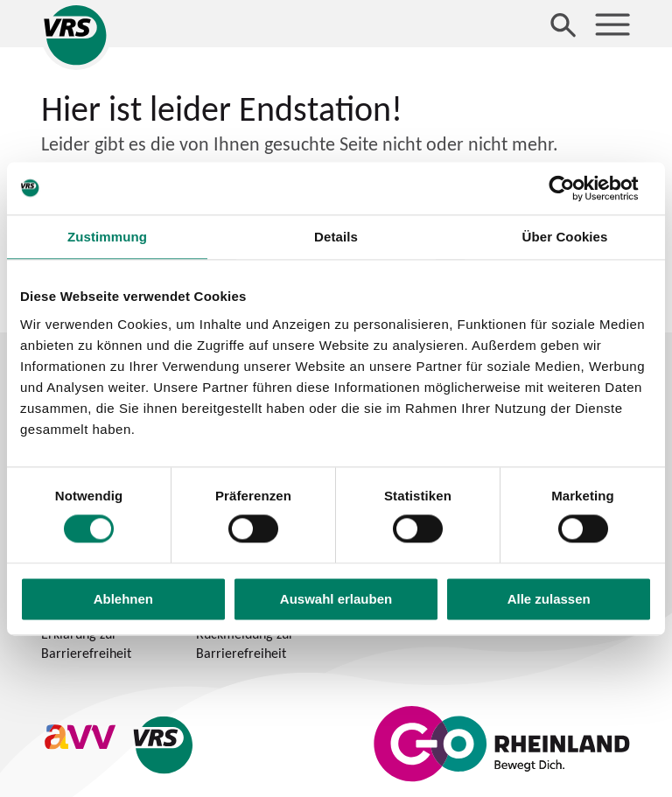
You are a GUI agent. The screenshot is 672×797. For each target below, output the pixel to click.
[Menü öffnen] (612, 24)
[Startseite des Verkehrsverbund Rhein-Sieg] (76, 35)
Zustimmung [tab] (107, 237)
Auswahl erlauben (336, 599)
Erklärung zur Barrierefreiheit (86, 643)
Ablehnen (123, 599)
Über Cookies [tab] (565, 237)
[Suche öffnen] (563, 24)
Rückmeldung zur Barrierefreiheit (245, 643)
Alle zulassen (549, 599)
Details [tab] (336, 237)
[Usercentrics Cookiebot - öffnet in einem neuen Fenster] (575, 188)
